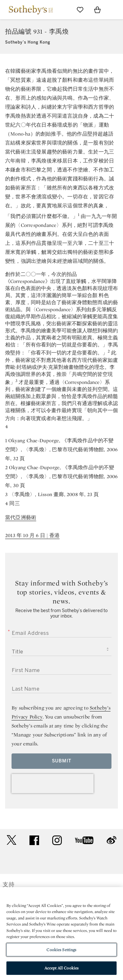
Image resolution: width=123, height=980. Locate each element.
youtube (84, 840)
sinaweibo (111, 840)
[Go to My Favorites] (80, 10)
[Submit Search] (63, 10)
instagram (57, 840)
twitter (12, 840)
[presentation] (53, 784)
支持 (9, 884)
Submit (62, 761)
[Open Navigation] (115, 10)
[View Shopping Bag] (97, 10)
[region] (61, 934)
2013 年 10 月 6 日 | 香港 (32, 535)
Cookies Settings (61, 950)
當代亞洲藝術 (21, 517)
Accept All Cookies (61, 968)
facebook (34, 840)
